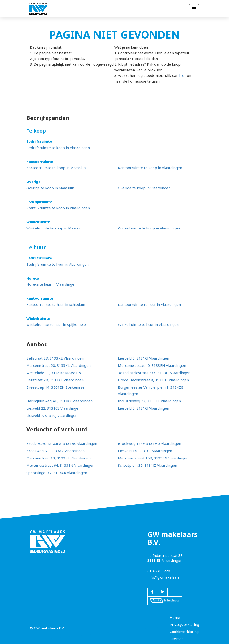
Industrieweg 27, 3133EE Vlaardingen (149, 401)
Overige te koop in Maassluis (50, 188)
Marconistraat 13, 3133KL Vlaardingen (58, 458)
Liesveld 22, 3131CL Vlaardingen (53, 408)
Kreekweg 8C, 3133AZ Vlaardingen (55, 451)
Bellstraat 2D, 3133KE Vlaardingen (55, 358)
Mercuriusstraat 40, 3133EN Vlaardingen (152, 365)
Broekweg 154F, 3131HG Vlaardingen (150, 443)
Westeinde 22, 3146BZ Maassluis (54, 373)
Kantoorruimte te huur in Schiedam (56, 304)
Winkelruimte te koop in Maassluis (55, 228)
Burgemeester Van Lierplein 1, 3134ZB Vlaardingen (151, 390)
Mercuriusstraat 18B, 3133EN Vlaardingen (153, 458)
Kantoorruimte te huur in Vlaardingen (149, 304)
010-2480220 (159, 571)
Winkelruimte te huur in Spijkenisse (56, 324)
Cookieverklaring (184, 632)
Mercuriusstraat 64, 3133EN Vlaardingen (60, 465)
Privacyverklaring (184, 624)
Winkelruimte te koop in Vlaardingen (149, 228)
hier (183, 75)
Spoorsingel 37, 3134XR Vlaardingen (57, 473)
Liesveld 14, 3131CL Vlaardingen (145, 451)
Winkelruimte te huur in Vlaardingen (148, 324)
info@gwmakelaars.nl (165, 577)
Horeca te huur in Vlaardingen (51, 284)
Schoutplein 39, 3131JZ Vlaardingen (148, 465)
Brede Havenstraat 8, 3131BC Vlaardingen (153, 380)
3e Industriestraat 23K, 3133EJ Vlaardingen (154, 373)
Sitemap (177, 639)
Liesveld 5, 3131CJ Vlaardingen (144, 408)
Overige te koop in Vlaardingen (144, 188)
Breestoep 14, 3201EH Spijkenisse (55, 387)
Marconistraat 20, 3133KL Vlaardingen (58, 365)
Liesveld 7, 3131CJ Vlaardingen (144, 358)
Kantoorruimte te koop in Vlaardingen (150, 168)
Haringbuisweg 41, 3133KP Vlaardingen (59, 401)
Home (175, 617)
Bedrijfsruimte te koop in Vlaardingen (58, 148)
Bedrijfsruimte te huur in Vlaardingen (57, 264)
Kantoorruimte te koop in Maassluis (56, 168)
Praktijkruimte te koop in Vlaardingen (58, 208)
